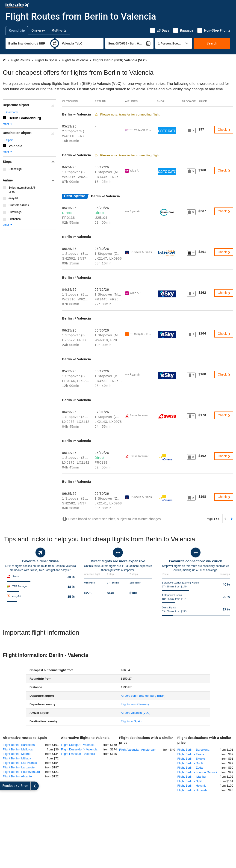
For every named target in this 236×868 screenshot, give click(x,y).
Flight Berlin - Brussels (192, 790)
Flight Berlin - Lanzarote (19, 767)
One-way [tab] (38, 30)
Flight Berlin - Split (190, 781)
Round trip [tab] (17, 30)
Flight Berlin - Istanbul (192, 777)
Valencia (15, 146)
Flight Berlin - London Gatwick (197, 772)
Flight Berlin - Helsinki (192, 786)
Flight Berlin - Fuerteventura (21, 772)
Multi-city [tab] (59, 30)
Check (224, 130)
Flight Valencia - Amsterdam (138, 750)
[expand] (4, 786)
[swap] (55, 43)
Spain (10, 140)
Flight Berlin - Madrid (17, 754)
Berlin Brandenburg (25, 118)
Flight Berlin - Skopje (191, 759)
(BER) (143, 696)
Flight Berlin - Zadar (191, 768)
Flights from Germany (135, 704)
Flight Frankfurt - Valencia (78, 754)
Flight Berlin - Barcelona (19, 745)
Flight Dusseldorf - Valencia (79, 749)
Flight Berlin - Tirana (191, 754)
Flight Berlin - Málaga (17, 758)
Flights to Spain (131, 721)
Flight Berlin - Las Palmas (20, 763)
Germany (12, 112)
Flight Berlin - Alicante (17, 776)
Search (212, 43)
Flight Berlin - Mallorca (18, 749)
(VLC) (136, 713)
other (8, 124)
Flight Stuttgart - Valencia (78, 745)
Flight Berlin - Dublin (191, 763)
